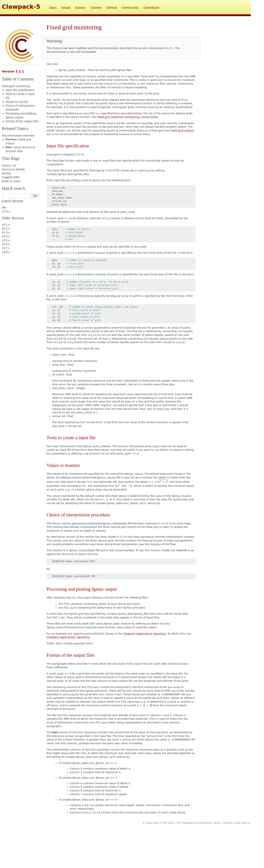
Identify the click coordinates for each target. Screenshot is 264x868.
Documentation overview (18, 135)
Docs (53, 8)
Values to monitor (17, 102)
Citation (96, 8)
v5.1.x (6, 225)
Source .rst (9, 165)
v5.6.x (6, 244)
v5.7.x (6, 248)
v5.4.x (6, 236)
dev (4, 207)
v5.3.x (6, 232)
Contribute (151, 8)
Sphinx (246, 823)
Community (130, 8)
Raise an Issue (11, 181)
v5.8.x (6, 252)
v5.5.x (6, 240)
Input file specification (20, 90)
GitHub (112, 8)
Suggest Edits (11, 177)
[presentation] (159, 482)
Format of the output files (22, 121)
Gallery (80, 8)
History (7, 173)
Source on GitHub (13, 169)
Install (66, 8)
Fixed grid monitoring (16, 86)
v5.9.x (6, 211)
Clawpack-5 (21, 7)
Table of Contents (18, 79)
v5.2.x (6, 228)
